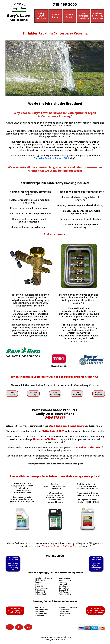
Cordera (38, 584)
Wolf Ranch (63, 592)
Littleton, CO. (64, 611)
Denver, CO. (40, 601)
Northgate (63, 582)
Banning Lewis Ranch (43, 578)
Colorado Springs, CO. (40, 572)
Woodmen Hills (65, 594)
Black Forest (40, 580)
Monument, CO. (65, 580)
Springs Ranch (64, 588)
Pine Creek (63, 584)
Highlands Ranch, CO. (67, 609)
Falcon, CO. (39, 586)
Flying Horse (40, 590)
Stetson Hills (64, 590)
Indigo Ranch (40, 592)
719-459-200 (64, 4)
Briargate (39, 582)
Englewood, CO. (41, 615)
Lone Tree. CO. (64, 613)
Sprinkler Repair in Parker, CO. (51, 158)
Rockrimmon (64, 586)
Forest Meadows (42, 588)
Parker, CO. (63, 615)
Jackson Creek (41, 594)
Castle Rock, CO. (41, 611)
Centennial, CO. (41, 613)
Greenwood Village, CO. (68, 607)
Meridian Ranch (65, 578)
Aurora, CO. (40, 607)
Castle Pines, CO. (42, 609)
